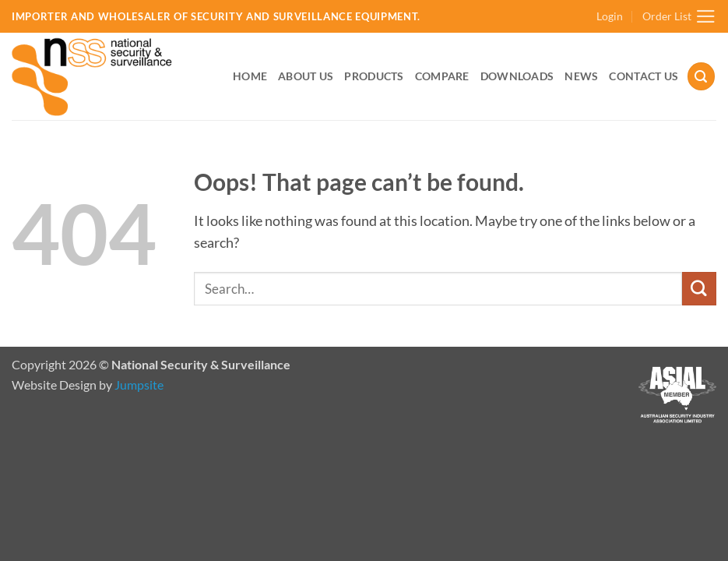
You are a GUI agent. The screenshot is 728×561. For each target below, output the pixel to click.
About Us (306, 76)
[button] (610, 17)
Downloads (517, 76)
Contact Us (644, 76)
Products (374, 76)
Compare (442, 76)
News (581, 76)
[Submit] (699, 289)
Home (250, 76)
